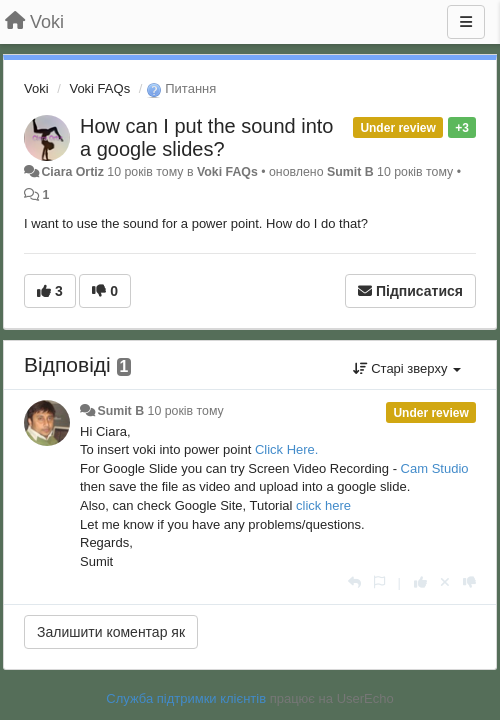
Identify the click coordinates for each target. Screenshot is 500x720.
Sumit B (350, 172)
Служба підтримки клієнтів (186, 698)
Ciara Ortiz (72, 172)
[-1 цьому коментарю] (469, 582)
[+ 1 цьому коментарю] (420, 582)
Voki (36, 88)
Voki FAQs (99, 88)
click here (323, 505)
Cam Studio (435, 468)
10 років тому (186, 411)
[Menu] (466, 22)
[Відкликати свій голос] (445, 582)
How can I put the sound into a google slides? (207, 137)
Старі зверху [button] (407, 368)
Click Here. (287, 449)
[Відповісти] (354, 582)
